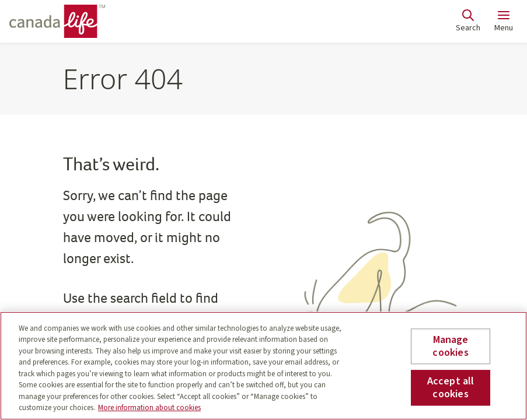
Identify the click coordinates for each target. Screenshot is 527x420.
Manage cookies (450, 346)
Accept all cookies (451, 388)
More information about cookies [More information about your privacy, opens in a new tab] (149, 408)
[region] (263, 366)
